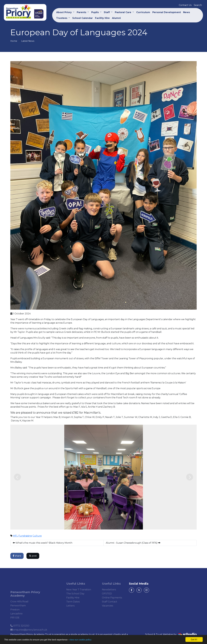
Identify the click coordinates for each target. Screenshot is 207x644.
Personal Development (167, 12)
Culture (38, 536)
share (18, 556)
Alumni (116, 18)
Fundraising (26, 536)
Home (14, 41)
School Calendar (83, 18)
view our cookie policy (80, 640)
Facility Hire (102, 18)
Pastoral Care (123, 12)
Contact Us (185, 5)
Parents (82, 12)
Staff (107, 12)
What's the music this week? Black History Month (43, 543)
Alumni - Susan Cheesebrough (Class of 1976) (134, 543)
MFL (16, 536)
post (33, 556)
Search (198, 5)
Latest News (28, 41)
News (187, 12)
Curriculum (143, 12)
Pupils (95, 12)
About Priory (64, 12)
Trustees (62, 18)
